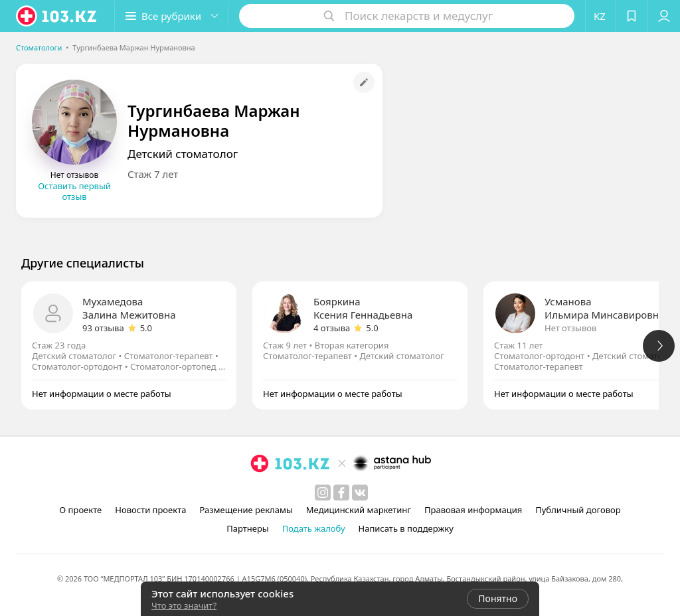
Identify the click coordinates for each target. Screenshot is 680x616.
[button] (171, 16)
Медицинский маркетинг (359, 510)
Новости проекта (150, 510)
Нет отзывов (570, 328)
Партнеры (248, 528)
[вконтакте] (360, 493)
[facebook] (341, 493)
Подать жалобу (314, 528)
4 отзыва (332, 328)
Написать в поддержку (406, 528)
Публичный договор (578, 510)
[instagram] (323, 493)
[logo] (57, 16)
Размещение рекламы (246, 510)
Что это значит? (184, 605)
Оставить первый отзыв (74, 191)
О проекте (80, 510)
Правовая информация (473, 510)
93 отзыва (103, 328)
